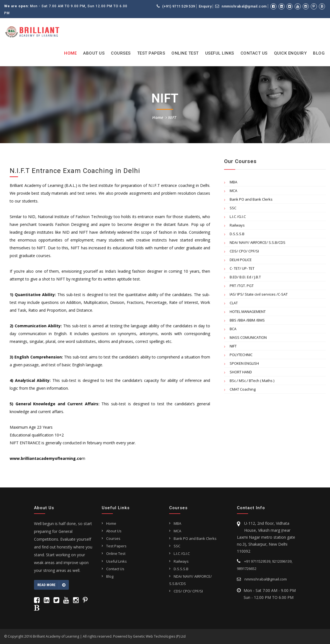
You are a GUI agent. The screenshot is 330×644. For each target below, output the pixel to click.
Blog (319, 53)
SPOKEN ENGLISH (244, 365)
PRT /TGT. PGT (242, 287)
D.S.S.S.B (237, 235)
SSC (233, 209)
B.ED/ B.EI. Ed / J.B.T (245, 278)
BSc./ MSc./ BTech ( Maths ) (252, 382)
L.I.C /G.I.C (238, 218)
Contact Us (254, 53)
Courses (121, 53)
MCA (233, 192)
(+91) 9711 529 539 (176, 6)
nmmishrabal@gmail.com (241, 6)
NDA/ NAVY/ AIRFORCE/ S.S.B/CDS (258, 244)
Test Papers (151, 53)
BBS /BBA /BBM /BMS (247, 321)
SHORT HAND (241, 373)
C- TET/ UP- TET (242, 270)
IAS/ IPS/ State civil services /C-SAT (259, 296)
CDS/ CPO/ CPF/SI (244, 252)
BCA (233, 330)
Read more (51, 585)
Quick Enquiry (290, 53)
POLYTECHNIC (241, 356)
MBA (233, 183)
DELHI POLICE (241, 261)
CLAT (234, 304)
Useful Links (220, 53)
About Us (94, 53)
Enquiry (205, 6)
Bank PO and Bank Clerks (251, 201)
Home (70, 53)
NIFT (172, 117)
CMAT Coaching (243, 391)
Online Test (185, 53)
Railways (237, 226)
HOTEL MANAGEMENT (248, 313)
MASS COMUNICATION (248, 339)
